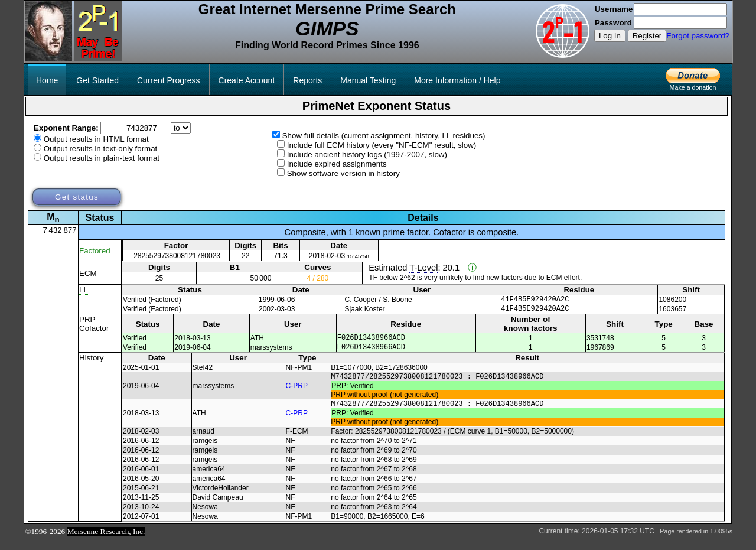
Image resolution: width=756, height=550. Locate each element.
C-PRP (297, 394)
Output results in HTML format (96, 139)
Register (647, 36)
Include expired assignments (337, 164)
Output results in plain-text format (102, 158)
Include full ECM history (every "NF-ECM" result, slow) (382, 145)
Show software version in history (343, 173)
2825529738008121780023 (177, 256)
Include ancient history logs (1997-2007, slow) (367, 154)
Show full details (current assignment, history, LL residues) (384, 136)
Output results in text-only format (101, 149)
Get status (77, 197)
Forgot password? (698, 36)
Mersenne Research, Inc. (106, 542)
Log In (610, 36)
